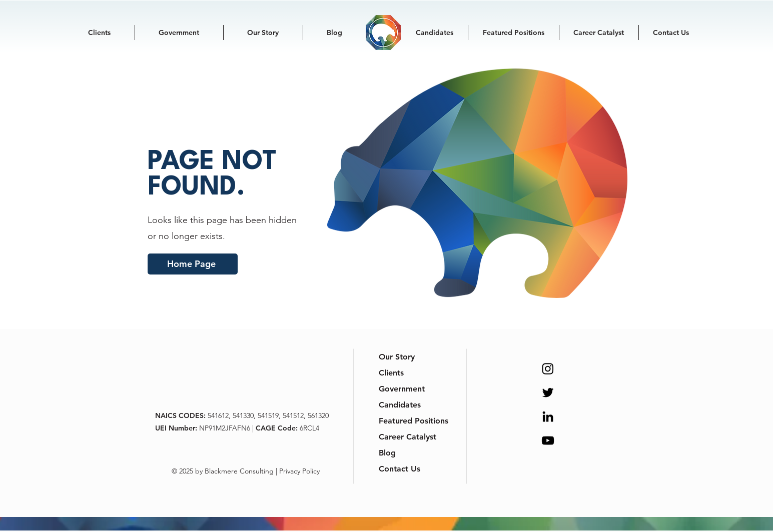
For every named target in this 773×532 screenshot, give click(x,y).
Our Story (397, 357)
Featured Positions (404, 421)
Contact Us (400, 469)
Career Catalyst (404, 437)
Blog (387, 453)
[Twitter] (548, 392)
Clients (391, 373)
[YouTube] (548, 440)
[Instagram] (548, 368)
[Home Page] (193, 264)
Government (402, 389)
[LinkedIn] (548, 416)
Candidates (400, 405)
